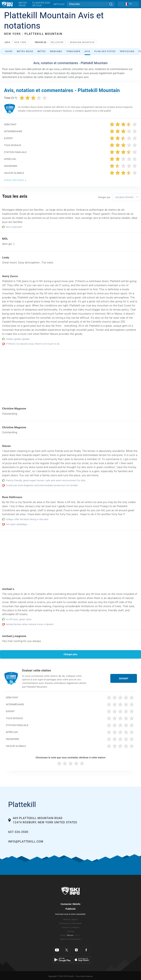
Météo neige (23, 4)
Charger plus (71, 654)
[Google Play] (63, 960)
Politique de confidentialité (70, 923)
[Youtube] (57, 950)
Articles (59, 4)
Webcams (56, 51)
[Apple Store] (82, 960)
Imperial (77, 935)
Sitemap (70, 931)
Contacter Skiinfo (71, 904)
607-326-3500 (18, 832)
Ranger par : (105, 197)
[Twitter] (67, 950)
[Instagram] (77, 950)
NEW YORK (13, 34)
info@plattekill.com (26, 842)
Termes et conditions (70, 928)
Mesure (70, 935)
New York (20, 42)
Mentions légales (70, 920)
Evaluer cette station (15, 180)
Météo (42, 51)
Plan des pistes (105, 51)
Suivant (124, 678)
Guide (9, 51)
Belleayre (57, 42)
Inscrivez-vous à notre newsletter (71, 914)
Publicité (70, 909)
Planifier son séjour (41, 4)
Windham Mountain (82, 42)
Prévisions (127, 51)
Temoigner (73, 51)
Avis (87, 51)
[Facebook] (86, 950)
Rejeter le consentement (71, 939)
